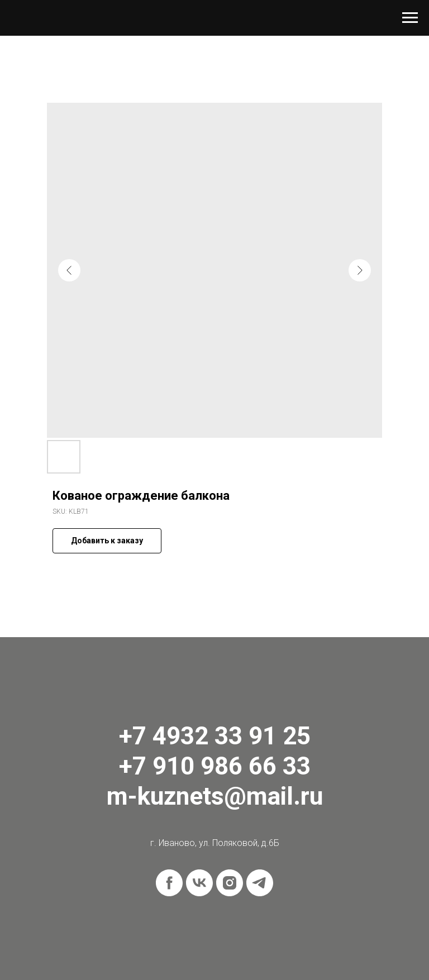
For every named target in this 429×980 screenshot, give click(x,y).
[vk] (199, 883)
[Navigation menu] (410, 18)
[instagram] (230, 883)
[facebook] (169, 883)
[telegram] (260, 883)
